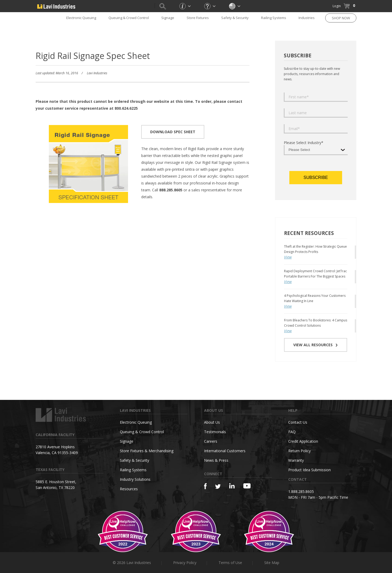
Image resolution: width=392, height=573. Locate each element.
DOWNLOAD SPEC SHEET (173, 132)
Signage (168, 18)
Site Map (272, 563)
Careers (211, 441)
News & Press (216, 460)
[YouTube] (247, 486)
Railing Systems (274, 18)
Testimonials (215, 432)
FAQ (292, 432)
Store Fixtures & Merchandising (147, 451)
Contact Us (298, 422)
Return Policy (299, 451)
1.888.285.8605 (301, 491)
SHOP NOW (341, 18)
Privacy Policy (185, 563)
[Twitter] (218, 487)
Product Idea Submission (310, 470)
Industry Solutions (135, 479)
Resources (129, 489)
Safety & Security (235, 18)
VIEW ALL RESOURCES (316, 345)
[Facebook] (205, 486)
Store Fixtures (198, 18)
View (288, 257)
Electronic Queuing (81, 18)
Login (337, 6)
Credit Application (303, 441)
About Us (212, 422)
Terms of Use (230, 563)
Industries (307, 18)
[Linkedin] (232, 486)
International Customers (225, 451)
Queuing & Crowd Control (129, 18)
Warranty (296, 460)
